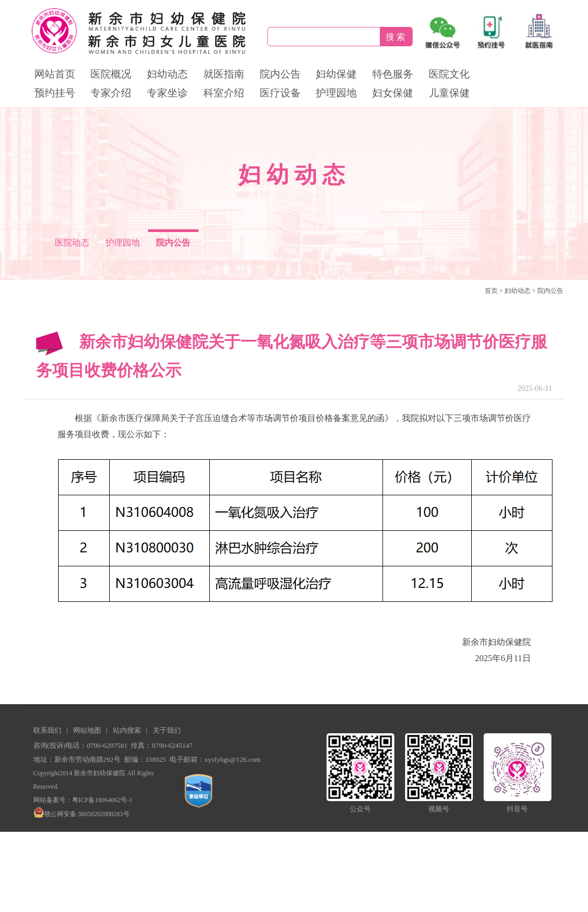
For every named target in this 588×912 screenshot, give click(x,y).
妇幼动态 (167, 74)
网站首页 (55, 74)
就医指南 (224, 74)
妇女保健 (393, 93)
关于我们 (167, 730)
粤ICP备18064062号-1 (102, 800)
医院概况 (111, 74)
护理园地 (336, 93)
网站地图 (87, 730)
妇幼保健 (336, 74)
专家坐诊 (167, 93)
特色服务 (393, 74)
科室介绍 (224, 93)
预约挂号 (55, 93)
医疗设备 (280, 93)
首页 (491, 291)
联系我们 (47, 730)
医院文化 (449, 74)
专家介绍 (111, 93)
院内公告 (280, 74)
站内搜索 (127, 730)
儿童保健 (449, 93)
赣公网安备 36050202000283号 (82, 814)
